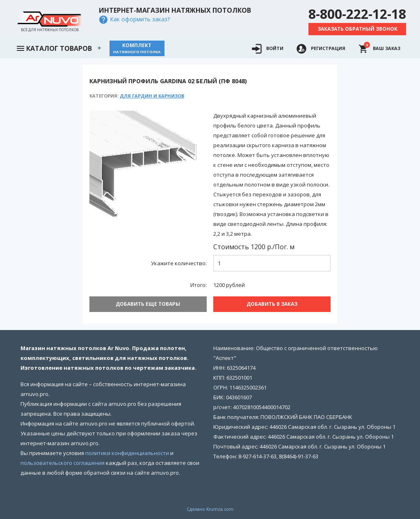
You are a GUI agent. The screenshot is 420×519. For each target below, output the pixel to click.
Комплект (137, 48)
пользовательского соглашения (63, 461)
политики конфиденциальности (127, 451)
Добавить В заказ (272, 304)
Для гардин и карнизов (152, 96)
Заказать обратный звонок (357, 29)
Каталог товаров (54, 48)
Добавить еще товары (148, 304)
